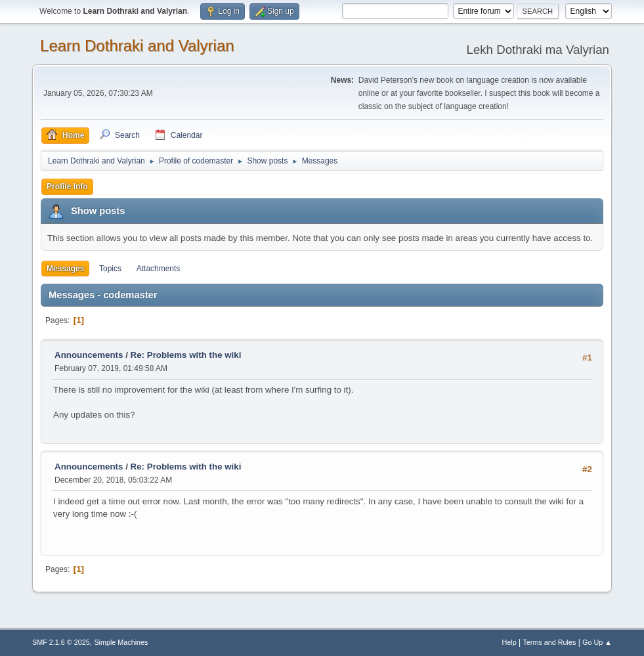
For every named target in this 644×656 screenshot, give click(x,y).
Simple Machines (121, 642)
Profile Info (67, 186)
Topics (110, 269)
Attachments (159, 269)
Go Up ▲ (597, 642)
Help (509, 642)
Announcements (89, 355)
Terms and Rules (549, 642)
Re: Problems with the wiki (186, 355)
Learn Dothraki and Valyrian (137, 46)
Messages (65, 269)
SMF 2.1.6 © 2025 (61, 642)
